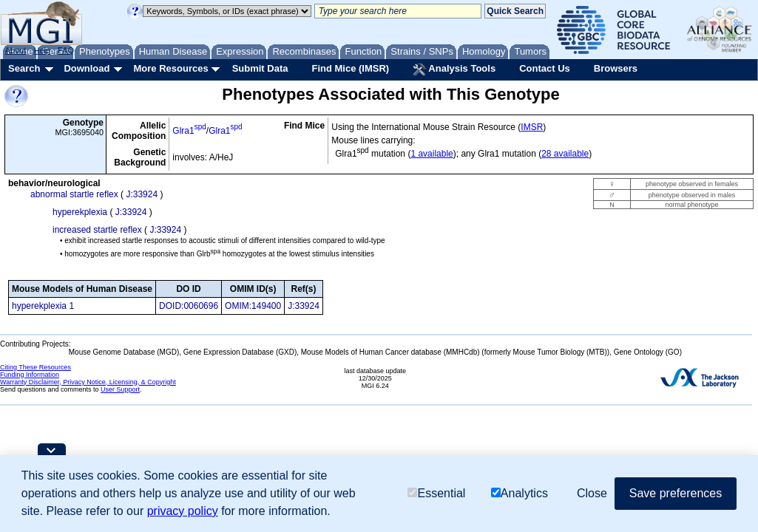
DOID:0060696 (189, 306)
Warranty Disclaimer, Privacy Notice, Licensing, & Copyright (88, 382)
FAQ (66, 50)
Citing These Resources (35, 367)
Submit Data (260, 68)
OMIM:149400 (253, 306)
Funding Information (30, 375)
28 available (565, 154)
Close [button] (592, 493)
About (16, 50)
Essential (436, 493)
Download (87, 68)
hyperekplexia (80, 212)
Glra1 (189, 131)
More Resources (170, 68)
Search (24, 68)
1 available (432, 154)
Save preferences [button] (676, 493)
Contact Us (545, 68)
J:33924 (142, 194)
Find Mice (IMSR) (350, 68)
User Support (120, 389)
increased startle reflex (97, 230)
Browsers (616, 68)
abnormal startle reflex (74, 194)
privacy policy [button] (183, 511)
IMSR (532, 127)
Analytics (520, 493)
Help (42, 50)
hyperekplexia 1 (43, 306)
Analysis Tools (454, 69)
